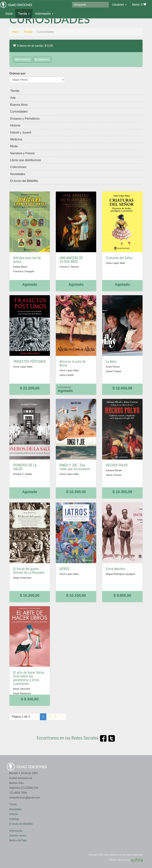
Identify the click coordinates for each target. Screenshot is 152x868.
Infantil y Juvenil (21, 132)
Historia (15, 125)
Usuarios (119, 5)
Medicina (16, 139)
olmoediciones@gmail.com (25, 797)
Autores (14, 814)
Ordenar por (17, 73)
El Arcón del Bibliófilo (24, 181)
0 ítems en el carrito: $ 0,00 (33, 46)
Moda (14, 146)
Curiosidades (19, 112)
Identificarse (23, 60)
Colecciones (18, 167)
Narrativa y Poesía (22, 153)
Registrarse (42, 60)
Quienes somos (18, 835)
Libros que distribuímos (25, 160)
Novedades (18, 174)
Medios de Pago (18, 840)
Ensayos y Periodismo (25, 119)
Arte (13, 98)
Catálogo (14, 819)
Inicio (9, 14)
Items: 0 (139, 5)
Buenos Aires (19, 105)
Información (44, 14)
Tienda (24, 14)
